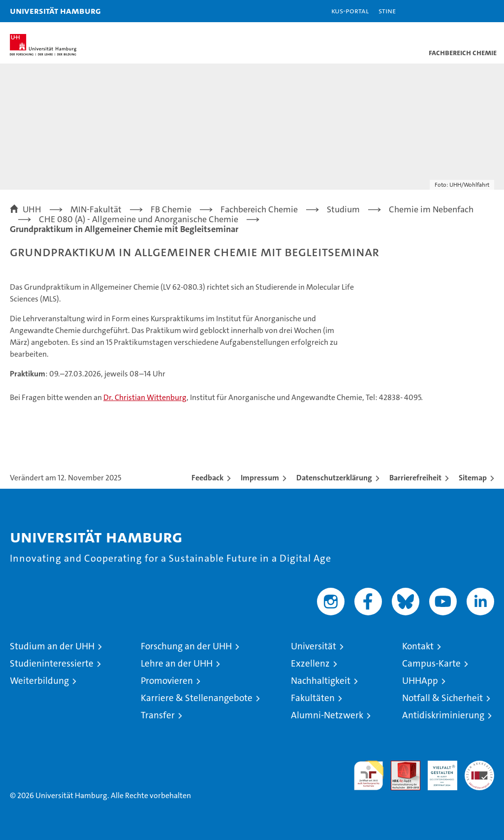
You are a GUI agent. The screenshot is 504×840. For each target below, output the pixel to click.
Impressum (260, 478)
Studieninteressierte (52, 663)
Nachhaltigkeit (321, 681)
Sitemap (473, 478)
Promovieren (167, 681)
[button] (466, 11)
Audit (400, 766)
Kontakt (418, 646)
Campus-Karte (431, 663)
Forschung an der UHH (186, 646)
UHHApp (420, 681)
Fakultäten (313, 698)
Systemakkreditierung (479, 766)
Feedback (207, 478)
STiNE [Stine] (387, 11)
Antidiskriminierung (443, 715)
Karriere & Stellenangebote (197, 698)
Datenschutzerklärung (334, 478)
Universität (314, 646)
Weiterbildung (39, 681)
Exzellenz (310, 663)
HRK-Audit (437, 771)
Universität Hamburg (55, 11)
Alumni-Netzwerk (327, 715)
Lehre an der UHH (177, 663)
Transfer (158, 715)
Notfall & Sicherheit (442, 698)
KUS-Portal (350, 11)
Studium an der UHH (52, 646)
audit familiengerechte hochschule (369, 775)
